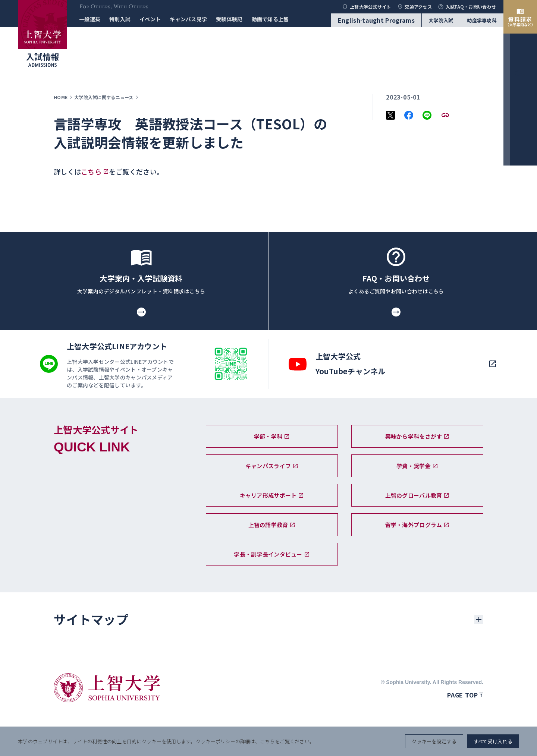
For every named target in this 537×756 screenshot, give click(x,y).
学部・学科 (272, 436)
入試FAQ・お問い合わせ (467, 7)
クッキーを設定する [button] (434, 741)
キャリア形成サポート (272, 495)
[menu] (520, 397)
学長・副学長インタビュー (272, 554)
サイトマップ (91, 619)
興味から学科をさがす (417, 436)
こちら (91, 171)
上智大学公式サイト (366, 7)
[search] (520, 371)
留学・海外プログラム (417, 525)
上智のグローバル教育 (417, 495)
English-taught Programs (376, 20)
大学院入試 (441, 20)
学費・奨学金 (417, 466)
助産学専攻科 (482, 20)
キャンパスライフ (272, 466)
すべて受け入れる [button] (493, 741)
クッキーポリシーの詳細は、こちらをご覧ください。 (255, 741)
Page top (465, 695)
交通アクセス (414, 7)
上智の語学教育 (272, 525)
